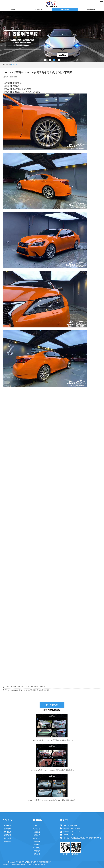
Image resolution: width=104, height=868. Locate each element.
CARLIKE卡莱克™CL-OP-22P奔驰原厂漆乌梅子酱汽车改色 (52, 770)
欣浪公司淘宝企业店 (19, 865)
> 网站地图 (37, 854)
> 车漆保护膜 (7, 829)
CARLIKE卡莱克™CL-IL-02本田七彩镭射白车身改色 (28, 687)
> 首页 (35, 826)
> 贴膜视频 (37, 838)
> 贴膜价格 (37, 845)
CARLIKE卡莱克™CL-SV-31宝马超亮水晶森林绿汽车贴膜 (30, 690)
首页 (13, 9)
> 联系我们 (37, 851)
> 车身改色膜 (7, 826)
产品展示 (39, 9)
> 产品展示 (37, 829)
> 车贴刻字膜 (7, 841)
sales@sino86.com (73, 825)
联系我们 (91, 9)
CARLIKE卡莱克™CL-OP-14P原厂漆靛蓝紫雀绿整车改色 (52, 740)
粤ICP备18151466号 (45, 862)
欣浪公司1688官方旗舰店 (37, 865)
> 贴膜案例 (37, 841)
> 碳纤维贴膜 (7, 832)
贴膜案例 (65, 9)
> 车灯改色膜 (7, 838)
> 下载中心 (37, 848)
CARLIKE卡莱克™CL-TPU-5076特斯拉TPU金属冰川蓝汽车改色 (52, 800)
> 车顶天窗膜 (7, 835)
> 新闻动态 (37, 835)
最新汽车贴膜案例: (52, 710)
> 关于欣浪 (37, 832)
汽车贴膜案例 (52, 705)
